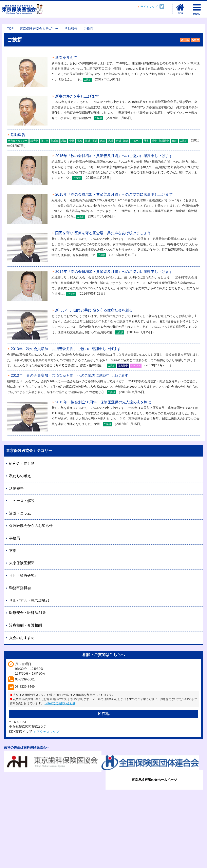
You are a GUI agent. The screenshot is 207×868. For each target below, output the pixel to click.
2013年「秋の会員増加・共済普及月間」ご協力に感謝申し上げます (66, 349)
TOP (10, 29)
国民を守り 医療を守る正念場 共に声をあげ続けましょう (103, 233)
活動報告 (71, 29)
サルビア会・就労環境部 (29, 600)
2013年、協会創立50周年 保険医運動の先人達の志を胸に (103, 402)
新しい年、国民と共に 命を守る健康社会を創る (94, 310)
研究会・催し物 (22, 463)
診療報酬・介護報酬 (25, 625)
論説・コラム (20, 513)
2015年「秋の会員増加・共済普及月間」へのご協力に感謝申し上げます (114, 156)
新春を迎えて (66, 58)
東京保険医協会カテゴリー (39, 29)
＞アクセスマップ (46, 732)
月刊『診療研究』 (24, 576)
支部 (13, 551)
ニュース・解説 (22, 501)
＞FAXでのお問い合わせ (60, 703)
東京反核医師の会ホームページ (154, 780)
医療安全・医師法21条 (27, 613)
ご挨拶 (88, 29)
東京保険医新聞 (22, 563)
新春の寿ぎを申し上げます (77, 96)
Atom (195, 40)
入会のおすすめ (22, 638)
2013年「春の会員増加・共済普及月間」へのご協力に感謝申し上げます (69, 375)
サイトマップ (149, 7)
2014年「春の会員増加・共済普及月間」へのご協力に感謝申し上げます (114, 272)
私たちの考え (20, 476)
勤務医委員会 (20, 588)
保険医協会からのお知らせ (31, 526)
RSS (185, 40)
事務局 (15, 538)
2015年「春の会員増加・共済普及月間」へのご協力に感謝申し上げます (114, 194)
